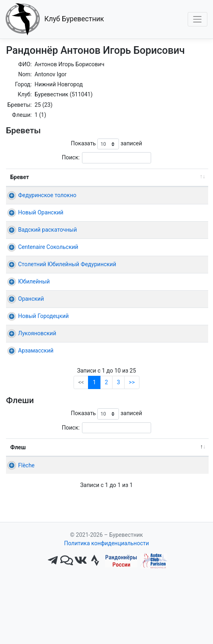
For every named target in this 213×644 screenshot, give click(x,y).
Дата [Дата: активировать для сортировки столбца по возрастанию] (117, 177)
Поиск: (106, 158)
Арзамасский (36, 393)
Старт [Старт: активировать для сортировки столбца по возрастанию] (155, 177)
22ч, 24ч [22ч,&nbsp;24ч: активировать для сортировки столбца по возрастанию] (136, 489)
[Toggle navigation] (198, 19)
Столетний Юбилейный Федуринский (36, 298)
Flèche (19, 507)
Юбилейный (34, 324)
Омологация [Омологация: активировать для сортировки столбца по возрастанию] (180, 489)
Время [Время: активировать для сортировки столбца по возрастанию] (187, 177)
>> (132, 424)
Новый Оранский (41, 221)
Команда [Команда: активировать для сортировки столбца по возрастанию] (54, 489)
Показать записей (106, 144)
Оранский (31, 341)
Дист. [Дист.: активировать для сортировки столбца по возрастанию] (86, 177)
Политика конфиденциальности (106, 610)
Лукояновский (37, 375)
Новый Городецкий (43, 358)
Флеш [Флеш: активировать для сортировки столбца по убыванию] (18, 489)
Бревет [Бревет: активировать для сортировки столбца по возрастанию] (20, 177)
